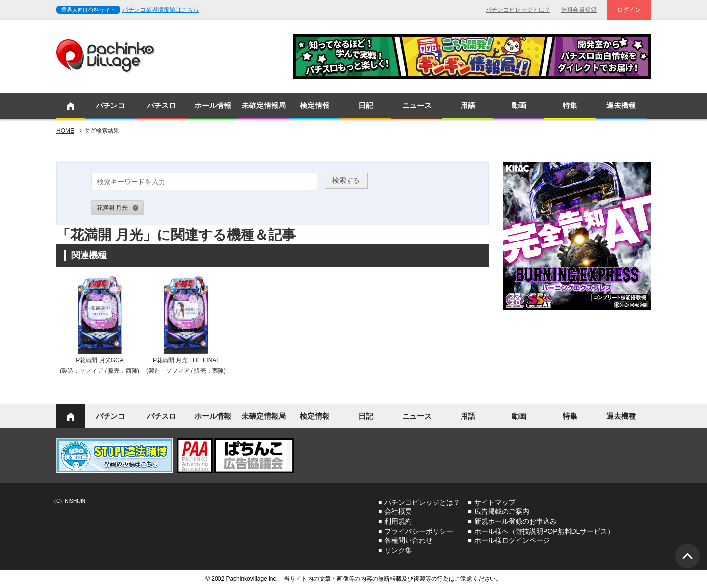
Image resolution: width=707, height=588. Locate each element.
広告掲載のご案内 (502, 511)
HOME (65, 131)
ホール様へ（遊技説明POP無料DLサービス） (544, 531)
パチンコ (110, 105)
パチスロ (162, 105)
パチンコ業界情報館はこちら (161, 10)
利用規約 (398, 521)
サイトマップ (495, 502)
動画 (519, 105)
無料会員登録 (579, 10)
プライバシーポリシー (419, 531)
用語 (468, 105)
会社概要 (398, 511)
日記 (366, 105)
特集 (570, 105)
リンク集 (398, 550)
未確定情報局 (264, 105)
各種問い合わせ (408, 540)
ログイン (629, 10)
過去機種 (621, 105)
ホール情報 (213, 105)
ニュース (417, 105)
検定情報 (315, 105)
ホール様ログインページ (512, 540)
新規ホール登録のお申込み (516, 521)
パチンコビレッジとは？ (518, 10)
